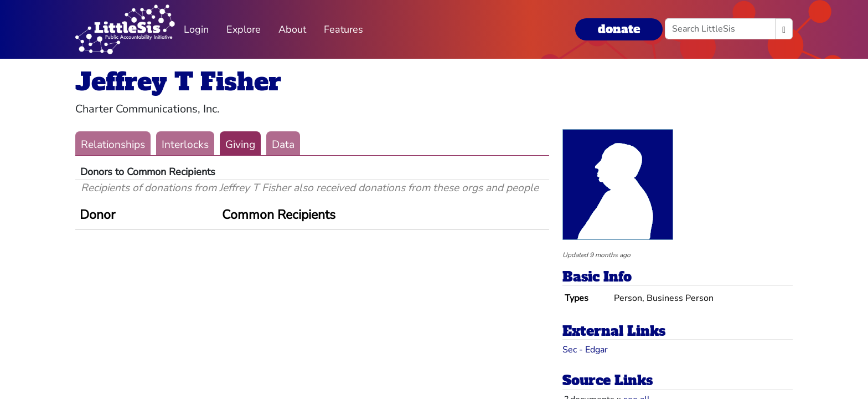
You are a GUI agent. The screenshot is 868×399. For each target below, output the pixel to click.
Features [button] (343, 29)
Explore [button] (244, 29)
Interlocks (185, 145)
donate (619, 29)
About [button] (292, 29)
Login (196, 29)
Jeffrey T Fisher (178, 82)
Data (283, 145)
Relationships (113, 145)
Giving (240, 145)
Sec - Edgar (585, 350)
